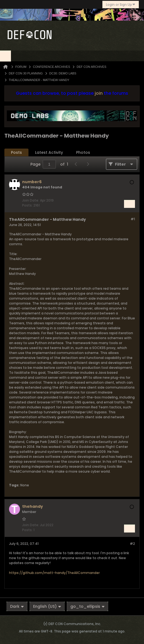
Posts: (27, 205)
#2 (132, 544)
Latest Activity (49, 152)
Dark (17, 606)
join (99, 93)
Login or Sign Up (121, 5)
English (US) (47, 606)
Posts (16, 152)
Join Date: (31, 200)
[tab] (16, 153)
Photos (83, 152)
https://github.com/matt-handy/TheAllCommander (54, 573)
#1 (133, 219)
